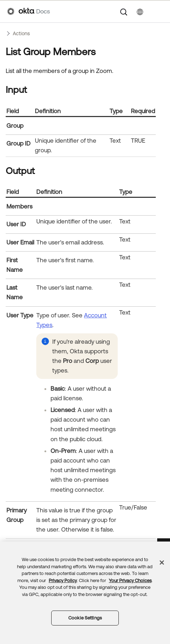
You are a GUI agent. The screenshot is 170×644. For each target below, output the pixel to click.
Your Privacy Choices (130, 580)
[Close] (162, 563)
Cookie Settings (85, 618)
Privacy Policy (63, 580)
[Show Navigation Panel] (159, 11)
